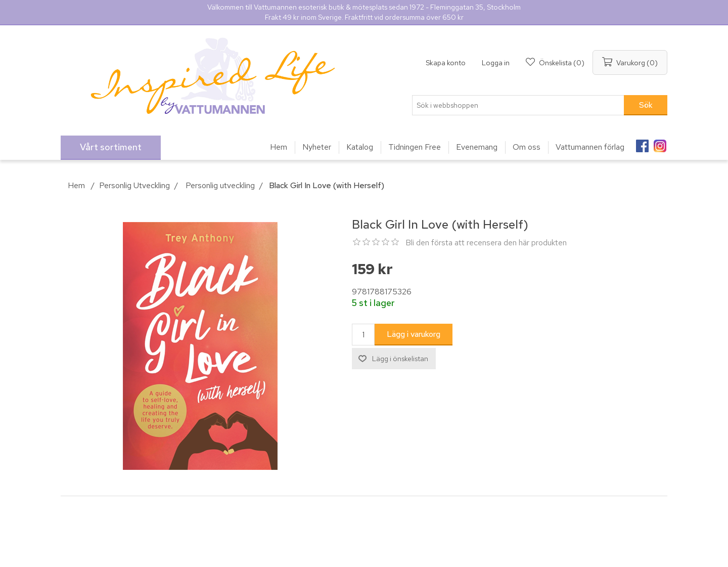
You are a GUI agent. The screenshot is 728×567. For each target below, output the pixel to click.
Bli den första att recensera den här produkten (486, 243)
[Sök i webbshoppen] (518, 105)
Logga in (496, 63)
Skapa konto (446, 63)
